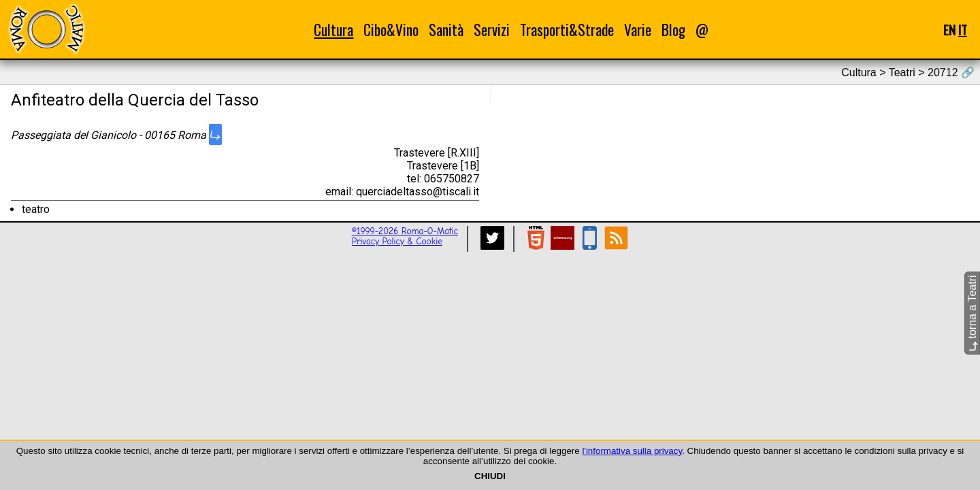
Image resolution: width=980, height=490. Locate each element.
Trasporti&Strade (567, 30)
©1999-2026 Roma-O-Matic (405, 231)
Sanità (446, 30)
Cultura (333, 30)
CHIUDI (490, 476)
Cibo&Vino (391, 30)
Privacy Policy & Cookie (397, 241)
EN (949, 30)
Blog (673, 30)
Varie (638, 30)
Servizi (492, 30)
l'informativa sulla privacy (632, 451)
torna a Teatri (972, 313)
